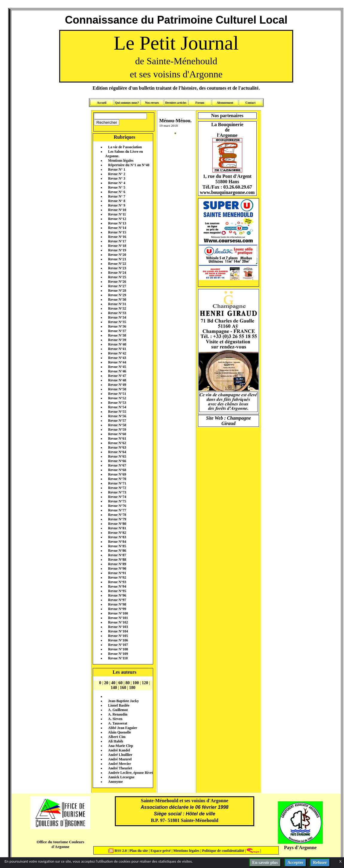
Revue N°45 (117, 367)
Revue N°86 (117, 551)
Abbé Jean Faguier (122, 728)
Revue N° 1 (117, 169)
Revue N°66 (117, 461)
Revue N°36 (117, 326)
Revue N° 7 (117, 196)
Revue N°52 (117, 398)
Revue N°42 (117, 353)
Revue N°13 (117, 223)
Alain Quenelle (119, 732)
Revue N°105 (118, 636)
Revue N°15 (117, 232)
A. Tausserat (118, 723)
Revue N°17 (117, 241)
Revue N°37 (117, 331)
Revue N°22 (117, 264)
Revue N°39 (117, 340)
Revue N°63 (117, 447)
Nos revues (152, 103)
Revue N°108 (118, 649)
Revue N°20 (117, 255)
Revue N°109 (118, 654)
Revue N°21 (117, 259)
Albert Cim (117, 737)
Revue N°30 (117, 299)
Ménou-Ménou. (175, 121)
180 (132, 688)
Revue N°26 (117, 282)
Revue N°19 (117, 250)
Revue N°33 (117, 313)
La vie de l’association (125, 147)
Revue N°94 (117, 586)
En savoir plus (265, 862)
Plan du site (139, 851)
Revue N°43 (117, 358)
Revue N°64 (117, 452)
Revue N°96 (117, 595)
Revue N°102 (118, 622)
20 (106, 683)
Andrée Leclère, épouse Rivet (130, 773)
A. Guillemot (118, 710)
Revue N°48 (117, 380)
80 (127, 683)
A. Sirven (115, 719)
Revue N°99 (117, 609)
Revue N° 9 (117, 205)
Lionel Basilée (119, 705)
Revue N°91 (117, 573)
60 (121, 683)
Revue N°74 (117, 497)
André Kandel (119, 750)
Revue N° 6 (117, 192)
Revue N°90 (117, 569)
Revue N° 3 (117, 178)
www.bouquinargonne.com (227, 192)
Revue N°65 (117, 456)
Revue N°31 (117, 304)
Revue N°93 (117, 582)
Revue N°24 (117, 273)
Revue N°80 (117, 524)
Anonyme (115, 782)
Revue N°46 (117, 371)
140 (114, 688)
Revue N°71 (117, 483)
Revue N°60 (117, 434)
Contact (250, 103)
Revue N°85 (117, 546)
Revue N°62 (117, 443)
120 (145, 683)
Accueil (102, 103)
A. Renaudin (118, 714)
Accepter (296, 862)
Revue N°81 (117, 528)
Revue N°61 (117, 438)
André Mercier (120, 764)
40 (113, 683)
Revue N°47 (117, 376)
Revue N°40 (117, 344)
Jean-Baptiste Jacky (123, 701)
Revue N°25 (117, 277)
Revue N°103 (118, 627)
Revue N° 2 (117, 174)
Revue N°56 (117, 416)
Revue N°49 (117, 385)
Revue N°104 (118, 631)
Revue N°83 (117, 537)
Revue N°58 (117, 425)
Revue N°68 (117, 470)
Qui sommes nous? (127, 103)
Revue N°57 (117, 421)
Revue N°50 (117, 389)
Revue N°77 (117, 510)
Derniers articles (176, 103)
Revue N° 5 (117, 187)
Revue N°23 (117, 268)
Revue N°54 (117, 407)
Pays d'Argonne (300, 848)
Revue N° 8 (117, 201)
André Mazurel (120, 759)
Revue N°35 (117, 322)
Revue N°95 (117, 591)
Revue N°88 (117, 560)
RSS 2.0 (118, 851)
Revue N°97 (117, 600)
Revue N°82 (117, 533)
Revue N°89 (117, 564)
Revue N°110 (118, 658)
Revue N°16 (117, 237)
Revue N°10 (117, 210)
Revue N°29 (117, 295)
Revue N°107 (118, 645)
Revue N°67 (117, 465)
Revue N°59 (117, 430)
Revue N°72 (117, 488)
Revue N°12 (117, 219)
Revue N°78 (117, 515)
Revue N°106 (118, 640)
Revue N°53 (117, 403)
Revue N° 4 (117, 183)
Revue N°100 (118, 613)
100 (136, 683)
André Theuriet (120, 768)
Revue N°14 (117, 228)
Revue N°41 (117, 349)
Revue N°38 (117, 335)
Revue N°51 (117, 394)
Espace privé (160, 851)
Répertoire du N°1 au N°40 (129, 165)
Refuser (320, 862)
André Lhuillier (120, 755)
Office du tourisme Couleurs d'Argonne (60, 844)
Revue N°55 (117, 412)
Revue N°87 (117, 555)
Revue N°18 (117, 246)
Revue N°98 (117, 604)
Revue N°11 (117, 214)
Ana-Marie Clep (121, 746)
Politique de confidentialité (223, 851)
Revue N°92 (117, 577)
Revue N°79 (117, 519)
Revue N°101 (118, 618)
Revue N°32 (117, 308)
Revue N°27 (117, 286)
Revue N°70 (117, 479)
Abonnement (225, 103)
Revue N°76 (117, 506)
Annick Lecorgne (121, 777)
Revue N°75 (117, 501)
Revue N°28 (117, 291)
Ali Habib (115, 741)
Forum (200, 103)
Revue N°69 (117, 474)
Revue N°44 (117, 362)
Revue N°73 (117, 492)
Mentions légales (121, 161)
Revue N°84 (117, 542)
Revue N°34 (117, 317)
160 (123, 688)
